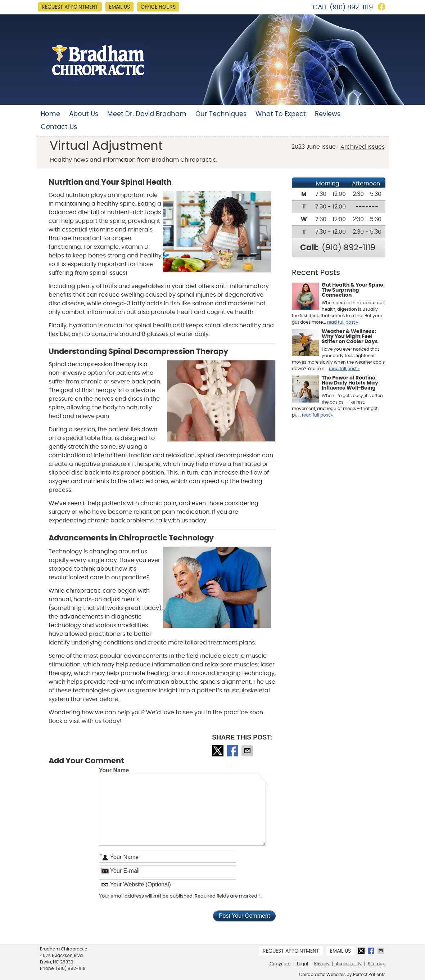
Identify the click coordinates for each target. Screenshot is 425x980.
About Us (84, 114)
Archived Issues (363, 147)
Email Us (119, 7)
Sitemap (377, 964)
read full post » (343, 322)
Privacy (322, 964)
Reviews (328, 114)
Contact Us (59, 127)
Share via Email (248, 751)
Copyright (280, 964)
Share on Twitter (218, 751)
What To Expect (281, 114)
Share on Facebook (233, 751)
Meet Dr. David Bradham (147, 114)
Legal (302, 964)
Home (50, 114)
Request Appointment (70, 7)
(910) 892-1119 (351, 8)
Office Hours (158, 7)
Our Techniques (221, 114)
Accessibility (349, 964)
